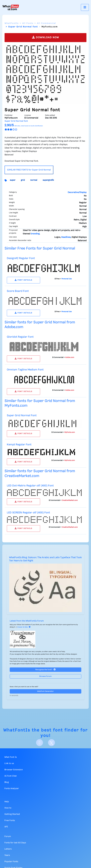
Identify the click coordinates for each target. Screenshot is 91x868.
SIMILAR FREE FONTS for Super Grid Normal (29, 170)
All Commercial (46, 23)
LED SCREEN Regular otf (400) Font (28, 513)
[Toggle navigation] (85, 7)
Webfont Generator (45, 691)
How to (8, 808)
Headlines (66, 237)
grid (23, 180)
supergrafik (48, 180)
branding (35, 234)
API (6, 827)
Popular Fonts (11, 862)
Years (7, 855)
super (13, 180)
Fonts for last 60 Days (15, 843)
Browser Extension (14, 770)
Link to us (9, 763)
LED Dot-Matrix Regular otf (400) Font (30, 486)
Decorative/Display (77, 192)
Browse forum (45, 676)
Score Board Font (18, 291)
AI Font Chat (11, 776)
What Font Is (11, 757)
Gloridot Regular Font (20, 337)
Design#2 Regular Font (21, 258)
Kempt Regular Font (19, 445)
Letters (8, 849)
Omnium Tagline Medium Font (25, 370)
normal (34, 180)
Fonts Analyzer (12, 789)
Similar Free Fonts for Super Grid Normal (40, 248)
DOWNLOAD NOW (46, 37)
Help (7, 802)
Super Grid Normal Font (22, 415)
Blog (7, 782)
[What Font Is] (11, 7)
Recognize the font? (45, 670)
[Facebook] (40, 743)
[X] (51, 743)
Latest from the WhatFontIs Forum (27, 621)
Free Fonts (10, 820)
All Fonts (28, 23)
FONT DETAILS (23, 280)
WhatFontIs (12, 23)
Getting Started (12, 814)
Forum (8, 836)
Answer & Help (24, 627)
